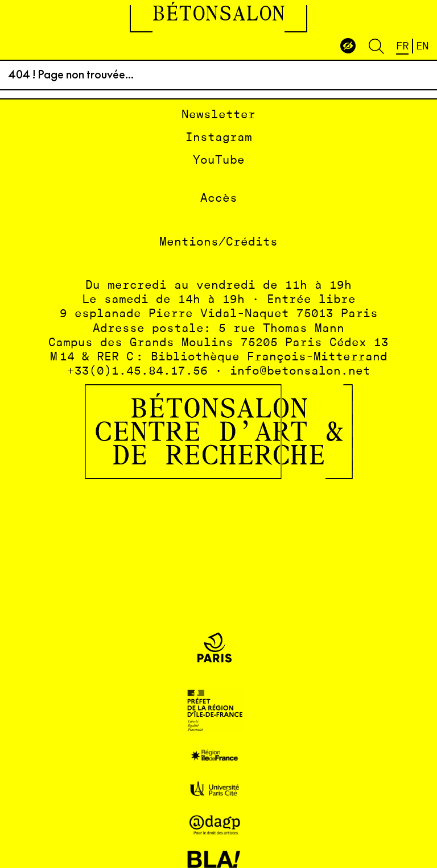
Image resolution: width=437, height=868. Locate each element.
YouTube (219, 161)
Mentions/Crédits (218, 242)
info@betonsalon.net (300, 371)
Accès (219, 199)
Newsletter (218, 115)
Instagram (219, 138)
